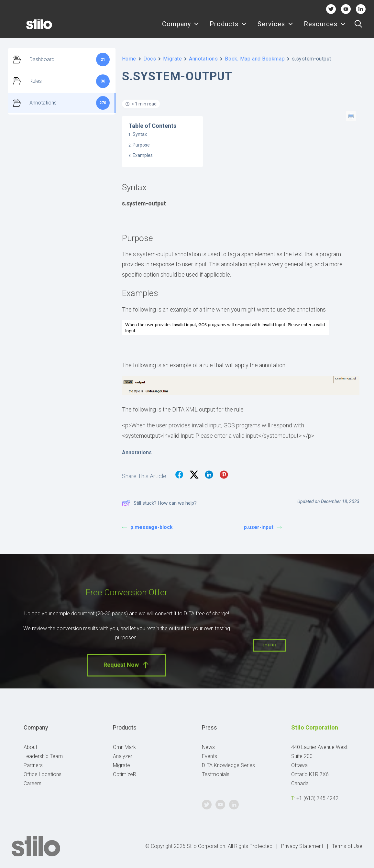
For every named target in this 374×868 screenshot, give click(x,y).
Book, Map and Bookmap (255, 59)
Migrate (172, 59)
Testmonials (216, 774)
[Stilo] (29, 28)
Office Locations (43, 774)
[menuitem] (181, 28)
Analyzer (123, 756)
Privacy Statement (302, 846)
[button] (358, 28)
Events (209, 756)
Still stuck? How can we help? (159, 503)
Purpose (141, 145)
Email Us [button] (269, 645)
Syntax (140, 134)
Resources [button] (325, 28)
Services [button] (275, 28)
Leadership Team (43, 756)
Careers (33, 783)
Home (129, 59)
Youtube (346, 9)
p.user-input (263, 527)
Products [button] (228, 28)
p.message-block (147, 527)
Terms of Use (347, 846)
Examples (143, 155)
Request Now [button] (127, 665)
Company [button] (181, 28)
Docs (150, 59)
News (208, 747)
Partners (33, 765)
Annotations (203, 59)
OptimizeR (125, 774)
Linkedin (361, 9)
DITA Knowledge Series (228, 765)
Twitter (331, 9)
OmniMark (124, 747)
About (30, 747)
